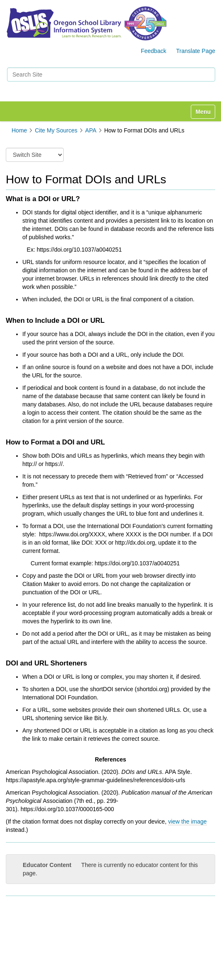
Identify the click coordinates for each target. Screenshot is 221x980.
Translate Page (196, 51)
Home (19, 130)
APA (91, 130)
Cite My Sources (56, 130)
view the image (187, 821)
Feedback (153, 51)
